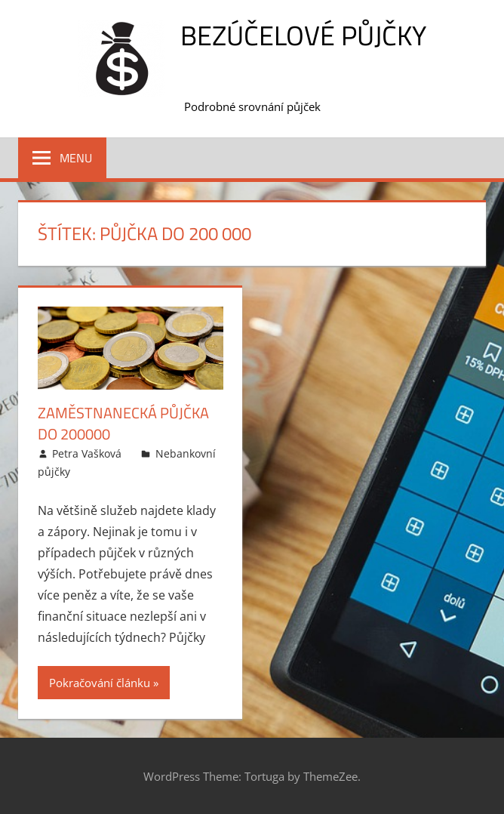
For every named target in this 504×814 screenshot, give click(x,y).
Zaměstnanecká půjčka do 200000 (123, 423)
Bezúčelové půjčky (303, 35)
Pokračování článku (100, 683)
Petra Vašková (87, 453)
